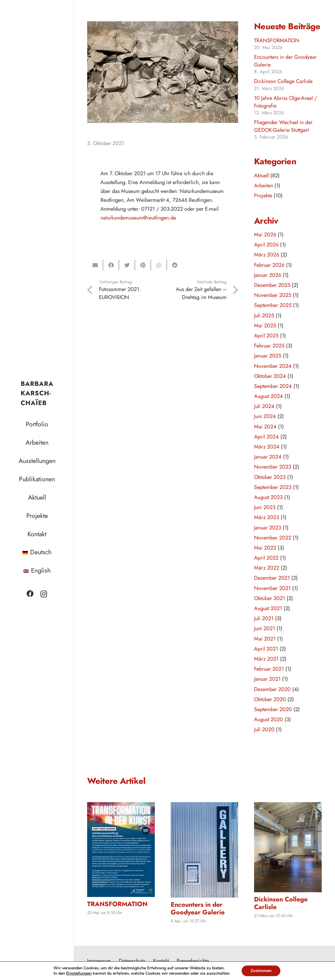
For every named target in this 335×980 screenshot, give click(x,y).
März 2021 (266, 659)
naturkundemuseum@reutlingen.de (138, 218)
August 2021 (268, 608)
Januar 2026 (268, 275)
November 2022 (273, 538)
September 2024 (273, 386)
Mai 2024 (265, 427)
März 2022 (267, 568)
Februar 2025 (269, 346)
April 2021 (266, 649)
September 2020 (273, 709)
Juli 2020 (264, 729)
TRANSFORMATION (277, 40)
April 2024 (266, 437)
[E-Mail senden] (95, 265)
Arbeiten (264, 186)
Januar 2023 (268, 528)
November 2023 (273, 467)
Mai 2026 (265, 235)
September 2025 (273, 305)
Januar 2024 (268, 457)
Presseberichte (193, 961)
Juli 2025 (264, 316)
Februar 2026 (269, 265)
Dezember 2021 (272, 578)
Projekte (263, 196)
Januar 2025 (268, 356)
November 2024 (273, 366)
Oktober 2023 (270, 477)
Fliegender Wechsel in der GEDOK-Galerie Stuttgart (283, 126)
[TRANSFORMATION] (121, 850)
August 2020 (269, 719)
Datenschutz (132, 961)
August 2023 (268, 497)
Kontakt (161, 961)
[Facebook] (30, 594)
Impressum (99, 961)
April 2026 (266, 245)
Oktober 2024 (270, 376)
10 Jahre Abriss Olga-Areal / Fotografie (286, 102)
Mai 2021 (265, 639)
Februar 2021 (269, 669)
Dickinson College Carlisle (283, 81)
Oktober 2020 (270, 699)
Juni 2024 (265, 416)
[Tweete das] (127, 265)
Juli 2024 (264, 406)
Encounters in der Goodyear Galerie (285, 61)
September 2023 (273, 487)
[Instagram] (44, 594)
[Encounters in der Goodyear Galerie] (205, 850)
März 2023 (267, 517)
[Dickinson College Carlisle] (288, 847)
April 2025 (266, 336)
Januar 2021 (267, 679)
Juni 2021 (265, 628)
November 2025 (273, 295)
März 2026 (267, 255)
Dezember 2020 (272, 689)
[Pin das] (143, 265)
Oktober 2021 (270, 598)
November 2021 (272, 588)
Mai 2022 (265, 548)
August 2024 (269, 396)
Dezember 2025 (272, 285)
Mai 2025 (265, 326)
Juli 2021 (264, 618)
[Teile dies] (111, 265)
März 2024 (267, 447)
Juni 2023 (265, 507)
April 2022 (266, 558)
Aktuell (261, 175)
